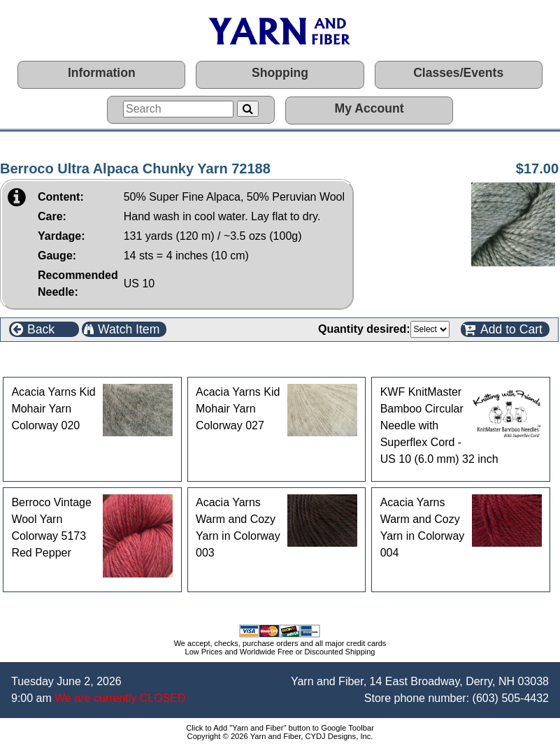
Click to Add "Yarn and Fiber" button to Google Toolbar (280, 728)
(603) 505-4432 (511, 698)
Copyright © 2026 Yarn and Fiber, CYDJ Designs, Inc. (280, 736)
